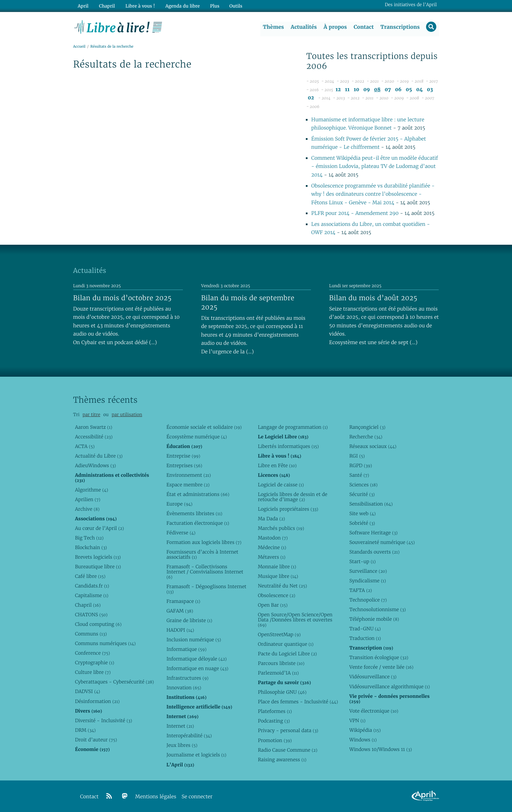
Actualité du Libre (99, 456)
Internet (180, 726)
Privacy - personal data (288, 731)
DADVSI (88, 692)
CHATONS (91, 615)
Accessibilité (94, 437)
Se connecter (197, 797)
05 (409, 90)
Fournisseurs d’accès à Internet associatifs (202, 554)
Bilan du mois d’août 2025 (373, 298)
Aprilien (88, 499)
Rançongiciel (367, 427)
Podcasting (274, 721)
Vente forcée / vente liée (381, 667)
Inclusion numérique (194, 640)
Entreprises (184, 465)
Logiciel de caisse (281, 485)
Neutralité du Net (282, 586)
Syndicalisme (368, 581)
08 (377, 90)
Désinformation (97, 701)
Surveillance (368, 571)
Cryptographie (95, 663)
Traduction (365, 639)
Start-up (363, 561)
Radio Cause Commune (288, 750)
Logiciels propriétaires (288, 509)
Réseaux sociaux (373, 446)
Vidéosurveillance (373, 677)
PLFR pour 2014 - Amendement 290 (355, 214)
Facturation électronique (198, 523)
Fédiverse (181, 533)
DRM (85, 730)
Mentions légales (156, 797)
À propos (335, 27)
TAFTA (361, 591)
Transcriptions (400, 27)
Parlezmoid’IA (278, 673)
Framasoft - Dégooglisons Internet (206, 589)
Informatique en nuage (197, 669)
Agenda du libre (181, 6)
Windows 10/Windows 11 (381, 749)
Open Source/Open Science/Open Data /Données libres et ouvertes (295, 620)
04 (419, 90)
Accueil (79, 47)
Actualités (303, 27)
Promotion (275, 740)
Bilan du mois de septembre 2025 (248, 302)
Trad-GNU (365, 629)
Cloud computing (98, 625)
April (83, 6)
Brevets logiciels (98, 557)
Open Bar (273, 605)
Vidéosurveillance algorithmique (390, 687)
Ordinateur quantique (286, 644)
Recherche (366, 437)
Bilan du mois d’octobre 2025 (123, 298)
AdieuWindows (95, 465)
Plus (213, 6)
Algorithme (92, 490)
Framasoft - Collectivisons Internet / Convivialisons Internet (205, 572)
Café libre (90, 576)
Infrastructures (188, 678)
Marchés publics (281, 528)
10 (357, 90)
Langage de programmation (293, 427)
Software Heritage (373, 533)
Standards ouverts (374, 552)
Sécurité (362, 494)
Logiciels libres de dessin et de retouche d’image (293, 497)
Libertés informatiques (288, 446)
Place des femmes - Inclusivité (298, 702)
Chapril (88, 605)
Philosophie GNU (282, 692)
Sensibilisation (371, 504)
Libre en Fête (277, 465)
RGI (357, 456)
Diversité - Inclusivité (104, 720)
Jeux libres (182, 746)
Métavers (272, 557)
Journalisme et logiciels (196, 755)
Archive (87, 509)
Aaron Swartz (94, 427)
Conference (92, 653)
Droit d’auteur (96, 740)
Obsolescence (277, 595)
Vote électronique (374, 711)
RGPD (361, 465)
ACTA (85, 446)
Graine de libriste (189, 620)
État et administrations (198, 494)
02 (311, 98)
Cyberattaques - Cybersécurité (115, 682)
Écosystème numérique (197, 437)
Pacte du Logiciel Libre (287, 654)
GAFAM (180, 611)
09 (367, 90)
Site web (363, 513)
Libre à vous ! (139, 6)
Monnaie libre (277, 567)
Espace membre (188, 485)
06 (398, 90)
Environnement (189, 475)
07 (388, 90)
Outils (234, 6)
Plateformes (275, 712)
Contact (363, 27)
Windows (363, 740)
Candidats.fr (92, 586)
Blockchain (91, 547)
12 (338, 90)
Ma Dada (271, 519)
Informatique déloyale (197, 659)
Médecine (272, 547)
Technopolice (368, 600)
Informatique (186, 649)
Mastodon (273, 538)
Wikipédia (365, 730)
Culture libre (93, 672)
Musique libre (278, 576)
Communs (91, 634)
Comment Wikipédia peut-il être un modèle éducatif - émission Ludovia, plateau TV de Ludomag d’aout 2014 (375, 167)
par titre (91, 415)
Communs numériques (105, 644)
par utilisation (127, 415)
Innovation (184, 688)
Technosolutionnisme (378, 610)
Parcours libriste (281, 664)
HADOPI (180, 630)
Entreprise (183, 456)
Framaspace (183, 601)
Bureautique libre (98, 567)
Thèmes (273, 27)
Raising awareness (282, 760)
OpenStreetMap (279, 634)
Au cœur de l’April (99, 528)
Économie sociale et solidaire (204, 427)
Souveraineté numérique (382, 542)
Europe (179, 504)
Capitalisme (92, 595)
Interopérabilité (189, 736)
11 (347, 90)
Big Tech (89, 538)
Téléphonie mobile (374, 619)
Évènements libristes (194, 513)
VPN (357, 720)
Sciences (363, 485)
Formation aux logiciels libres (204, 542)
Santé (359, 475)
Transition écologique (379, 658)
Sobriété (362, 523)
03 (430, 90)
